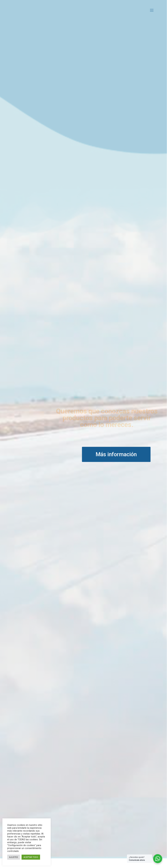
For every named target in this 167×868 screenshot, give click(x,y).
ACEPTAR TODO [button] (31, 857)
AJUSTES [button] (14, 857)
